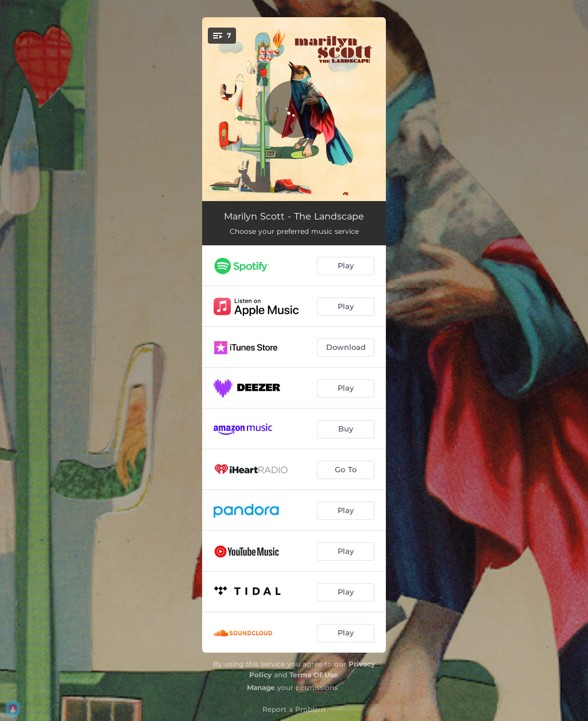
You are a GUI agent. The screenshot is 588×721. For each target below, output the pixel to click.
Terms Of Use (314, 675)
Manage (261, 687)
